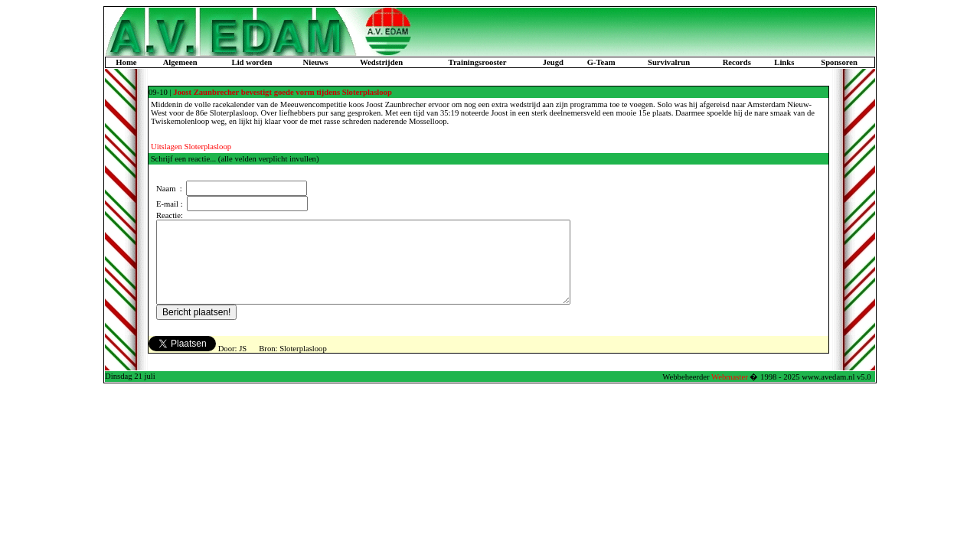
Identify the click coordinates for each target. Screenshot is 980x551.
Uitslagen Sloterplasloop (191, 147)
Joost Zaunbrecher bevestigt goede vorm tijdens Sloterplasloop (283, 92)
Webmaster (730, 393)
